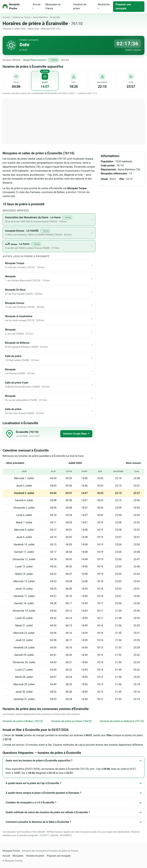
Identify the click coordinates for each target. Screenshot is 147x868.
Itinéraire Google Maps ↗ (76, 434)
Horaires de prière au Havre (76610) (71, 721)
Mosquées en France (53, 6)
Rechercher (104, 6)
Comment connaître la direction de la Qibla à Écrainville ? (38, 822)
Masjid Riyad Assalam (35, 60)
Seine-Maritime (40, 17)
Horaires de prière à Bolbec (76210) (23, 721)
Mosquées (18, 856)
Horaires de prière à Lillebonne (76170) (122, 721)
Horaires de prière (80, 6)
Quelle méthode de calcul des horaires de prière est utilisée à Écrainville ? (48, 812)
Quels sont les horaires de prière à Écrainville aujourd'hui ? (39, 761)
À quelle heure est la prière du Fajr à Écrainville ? (33, 783)
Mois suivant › (134, 463)
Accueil (37, 6)
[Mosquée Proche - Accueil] (15, 7)
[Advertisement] (73, 122)
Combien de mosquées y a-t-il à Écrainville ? (31, 802)
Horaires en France (21, 17)
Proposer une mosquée (123, 6)
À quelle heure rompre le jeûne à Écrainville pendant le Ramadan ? (43, 793)
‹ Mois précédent (15, 463)
